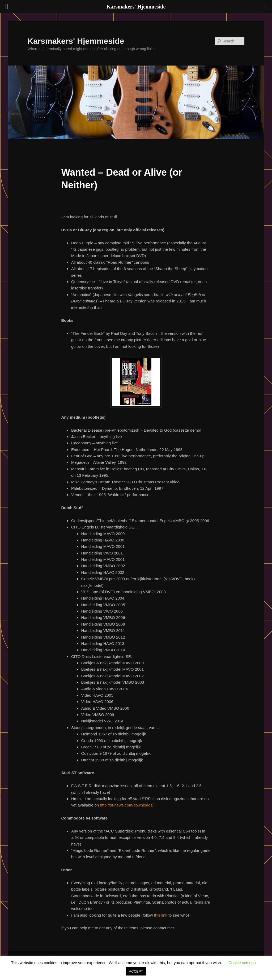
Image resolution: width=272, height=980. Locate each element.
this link (161, 915)
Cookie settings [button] (242, 963)
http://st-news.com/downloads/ (127, 805)
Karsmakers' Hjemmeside (76, 41)
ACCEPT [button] (136, 971)
